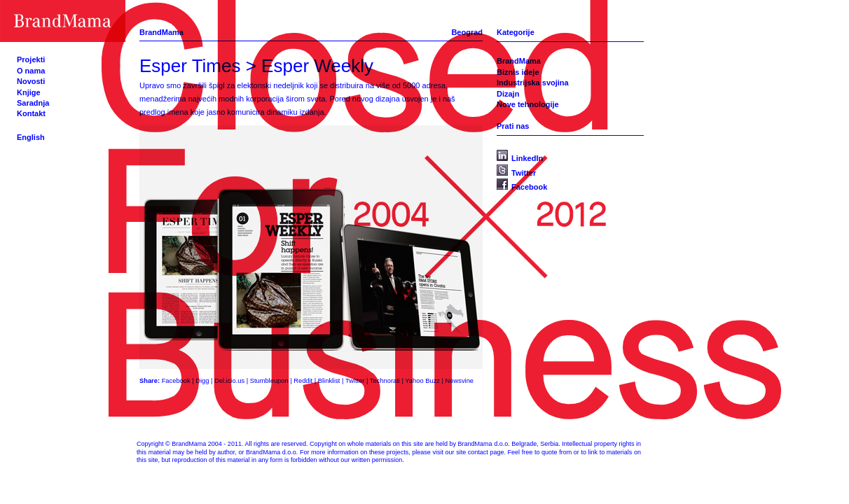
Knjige (29, 92)
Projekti (31, 59)
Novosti (31, 81)
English (31, 137)
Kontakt (31, 113)
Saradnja (33, 103)
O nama (31, 71)
